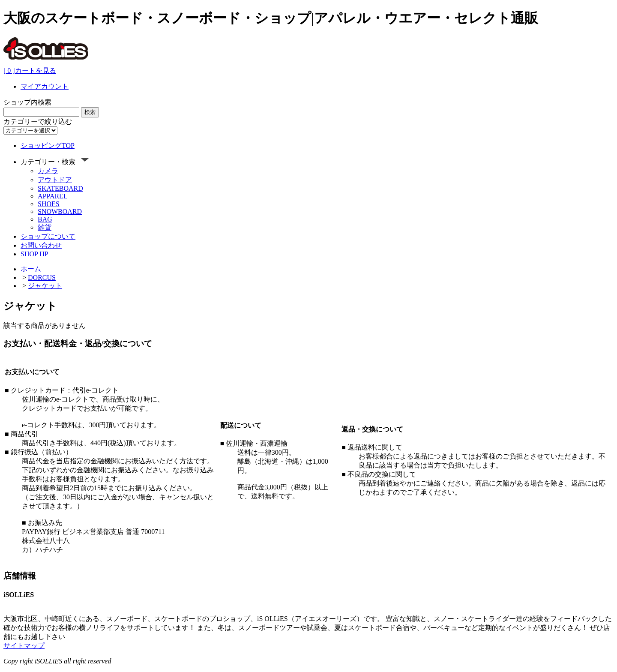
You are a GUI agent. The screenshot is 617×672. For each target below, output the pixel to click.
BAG (45, 219)
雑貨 (45, 227)
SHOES (49, 204)
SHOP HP (34, 254)
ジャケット (45, 286)
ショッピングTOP (48, 145)
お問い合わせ (41, 245)
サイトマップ (24, 646)
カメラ (48, 171)
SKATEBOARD (60, 188)
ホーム (31, 269)
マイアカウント (45, 86)
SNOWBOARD (60, 211)
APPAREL (53, 196)
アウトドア (55, 180)
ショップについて (48, 236)
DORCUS (42, 277)
